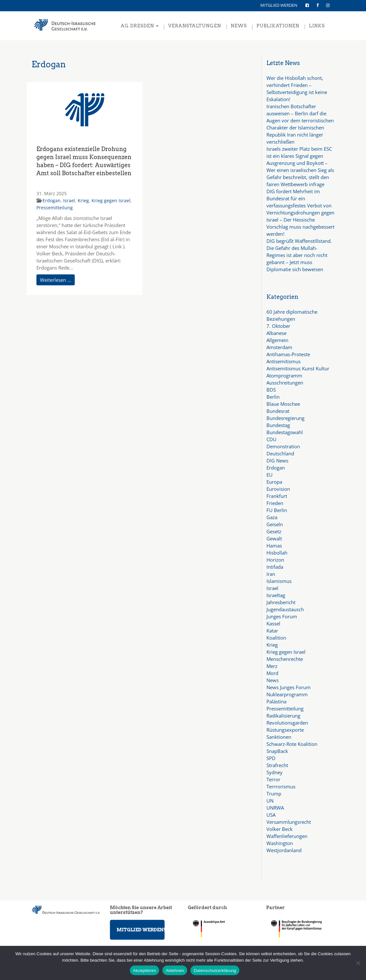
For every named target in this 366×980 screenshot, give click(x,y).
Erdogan (52, 200)
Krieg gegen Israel (111, 200)
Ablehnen (175, 970)
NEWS (239, 26)
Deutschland (280, 453)
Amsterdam (279, 347)
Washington (280, 843)
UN (270, 801)
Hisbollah (277, 553)
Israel (69, 200)
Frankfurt (277, 496)
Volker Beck (279, 829)
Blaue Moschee (283, 404)
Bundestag (278, 425)
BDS (271, 390)
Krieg (83, 200)
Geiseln (275, 524)
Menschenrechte (285, 659)
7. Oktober (278, 326)
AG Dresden (140, 26)
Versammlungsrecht (289, 822)
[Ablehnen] (358, 963)
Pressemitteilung (55, 208)
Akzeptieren (144, 970)
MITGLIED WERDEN (279, 5)
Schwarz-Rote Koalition (292, 744)
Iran (271, 574)
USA (271, 815)
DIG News (277, 461)
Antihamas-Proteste (288, 354)
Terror (273, 779)
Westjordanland (284, 850)
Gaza (272, 517)
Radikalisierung (283, 716)
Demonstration (283, 446)
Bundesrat (278, 411)
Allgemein (277, 340)
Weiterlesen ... (56, 280)
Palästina (276, 701)
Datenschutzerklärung (215, 970)
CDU (271, 439)
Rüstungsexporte (285, 730)
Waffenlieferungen (287, 836)
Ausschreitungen (285, 383)
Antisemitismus (284, 361)
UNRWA (275, 808)
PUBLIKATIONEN (278, 26)
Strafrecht (277, 765)
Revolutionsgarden (287, 723)
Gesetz (274, 531)
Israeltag (276, 595)
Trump (274, 794)
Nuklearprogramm (287, 694)
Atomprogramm (284, 376)
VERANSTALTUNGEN (195, 26)
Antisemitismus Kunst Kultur (298, 368)
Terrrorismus (281, 786)
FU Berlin (277, 510)
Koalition (276, 638)
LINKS (317, 26)
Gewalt (274, 538)
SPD (271, 758)
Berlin (273, 397)
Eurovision (278, 489)
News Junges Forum (289, 687)
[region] (300, 929)
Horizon (275, 560)
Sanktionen (279, 737)
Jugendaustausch (285, 609)
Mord (272, 673)
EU (270, 475)
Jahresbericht (281, 602)
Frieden (275, 503)
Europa (274, 482)
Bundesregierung (285, 418)
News (273, 680)
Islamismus (279, 581)
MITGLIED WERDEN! (141, 930)
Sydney (274, 772)
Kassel (273, 623)
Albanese (276, 333)
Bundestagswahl (285, 432)
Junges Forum (282, 616)
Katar (272, 631)
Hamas (274, 546)
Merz (272, 666)
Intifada (275, 567)
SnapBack (277, 751)
